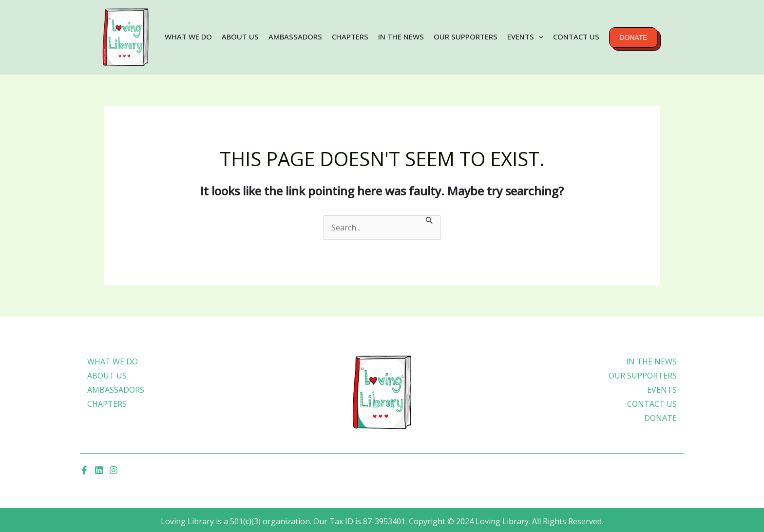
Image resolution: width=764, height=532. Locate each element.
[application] (539, 37)
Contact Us (576, 37)
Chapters (350, 37)
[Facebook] (84, 470)
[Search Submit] (429, 221)
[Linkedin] (99, 470)
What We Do (188, 37)
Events (525, 37)
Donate (633, 38)
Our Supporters (466, 37)
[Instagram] (114, 470)
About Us (240, 37)
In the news (401, 37)
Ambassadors (295, 37)
